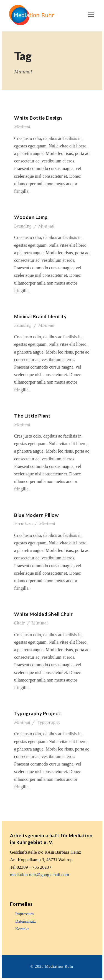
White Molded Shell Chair (43, 614)
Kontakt (22, 929)
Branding (23, 226)
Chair (20, 623)
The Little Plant (32, 416)
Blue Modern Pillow (36, 515)
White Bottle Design (38, 118)
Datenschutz (26, 921)
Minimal (22, 127)
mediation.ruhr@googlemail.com (40, 875)
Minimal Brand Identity (40, 316)
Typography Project (37, 713)
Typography (49, 722)
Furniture (23, 524)
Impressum (25, 914)
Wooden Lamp (31, 217)
